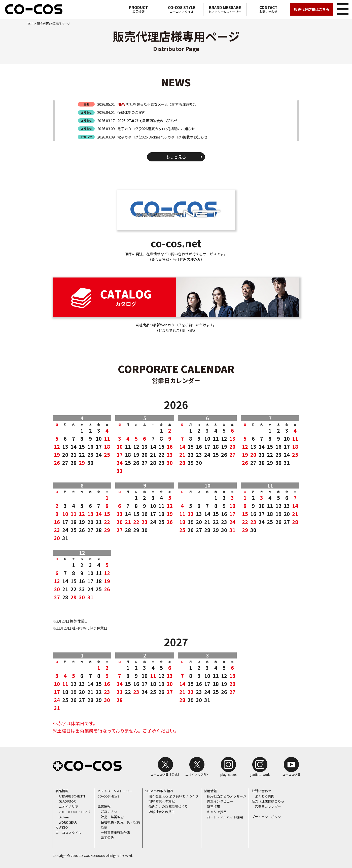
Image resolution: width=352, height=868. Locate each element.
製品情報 (138, 9)
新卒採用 (214, 806)
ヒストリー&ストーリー (225, 9)
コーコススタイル (182, 9)
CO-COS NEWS (108, 796)
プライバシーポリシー (268, 817)
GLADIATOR (67, 801)
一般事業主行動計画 (115, 832)
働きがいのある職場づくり (168, 806)
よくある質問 (265, 796)
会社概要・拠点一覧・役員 (120, 822)
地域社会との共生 (162, 812)
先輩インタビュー (220, 801)
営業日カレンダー (268, 806)
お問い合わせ (268, 9)
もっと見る (176, 157)
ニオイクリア (68, 806)
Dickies (64, 817)
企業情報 (104, 806)
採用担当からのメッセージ (227, 796)
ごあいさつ (109, 811)
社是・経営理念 (112, 817)
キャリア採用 (217, 812)
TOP (30, 24)
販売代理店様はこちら (312, 9)
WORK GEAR (68, 822)
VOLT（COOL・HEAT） (75, 812)
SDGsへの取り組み (159, 791)
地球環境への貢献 (162, 801)
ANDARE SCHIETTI (72, 796)
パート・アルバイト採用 (225, 817)
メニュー (342, 9)
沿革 (104, 827)
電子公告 (107, 838)
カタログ (62, 827)
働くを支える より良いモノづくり (173, 796)
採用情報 (210, 791)
